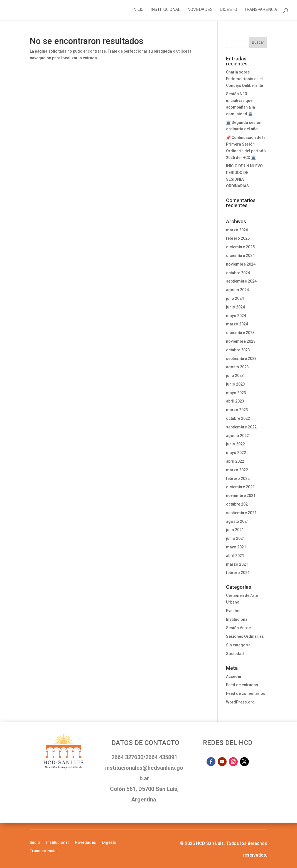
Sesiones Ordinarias (245, 636)
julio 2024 (235, 298)
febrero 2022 (238, 479)
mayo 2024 (236, 316)
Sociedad (235, 654)
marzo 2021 (237, 564)
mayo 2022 (236, 453)
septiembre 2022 (241, 427)
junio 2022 (235, 444)
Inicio (138, 11)
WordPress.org (240, 702)
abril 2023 (235, 401)
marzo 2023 (237, 410)
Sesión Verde (238, 628)
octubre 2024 (238, 273)
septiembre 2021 (241, 513)
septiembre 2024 (241, 281)
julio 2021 (235, 530)
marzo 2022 (237, 470)
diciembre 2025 (240, 247)
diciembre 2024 (240, 256)
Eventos (233, 611)
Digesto (228, 11)
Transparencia (261, 11)
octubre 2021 (238, 504)
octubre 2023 (238, 350)
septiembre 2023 (241, 359)
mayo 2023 (236, 393)
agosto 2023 (237, 367)
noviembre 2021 (241, 496)
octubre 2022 (238, 418)
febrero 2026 (238, 238)
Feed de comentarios (246, 693)
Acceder (234, 676)
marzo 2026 (237, 230)
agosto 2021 (237, 521)
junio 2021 (235, 538)
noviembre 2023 (241, 341)
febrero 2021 (238, 573)
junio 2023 (235, 384)
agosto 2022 (237, 436)
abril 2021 (235, 556)
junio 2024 (235, 307)
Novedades (200, 11)
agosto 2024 (237, 290)
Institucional (165, 11)
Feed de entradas (242, 685)
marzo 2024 (237, 324)
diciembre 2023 (240, 333)
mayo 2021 (236, 547)
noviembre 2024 (241, 264)
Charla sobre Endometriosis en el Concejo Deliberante (245, 79)
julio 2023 (235, 376)
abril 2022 (235, 461)
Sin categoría (238, 645)
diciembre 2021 (240, 487)
